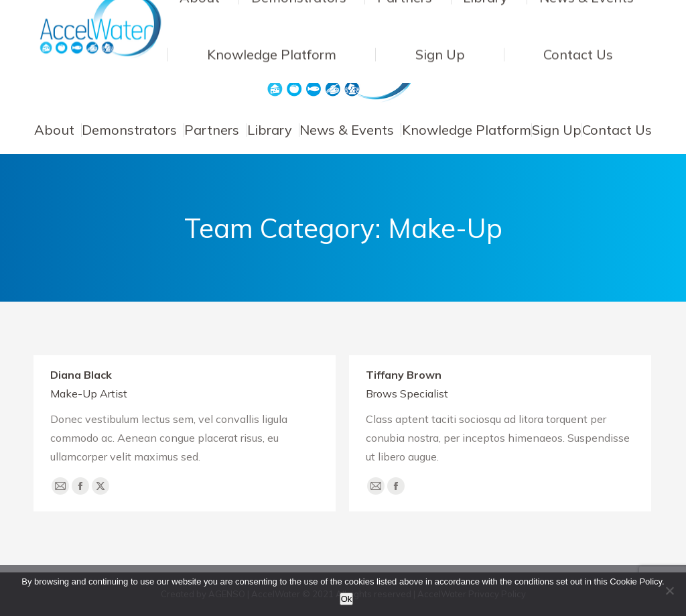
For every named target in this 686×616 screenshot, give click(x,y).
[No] (669, 591)
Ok (347, 599)
